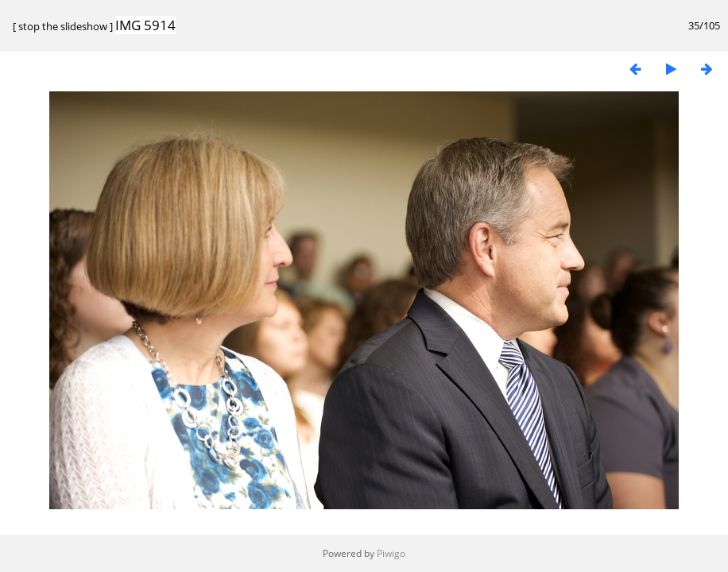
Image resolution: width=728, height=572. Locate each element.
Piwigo (391, 553)
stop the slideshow (63, 26)
